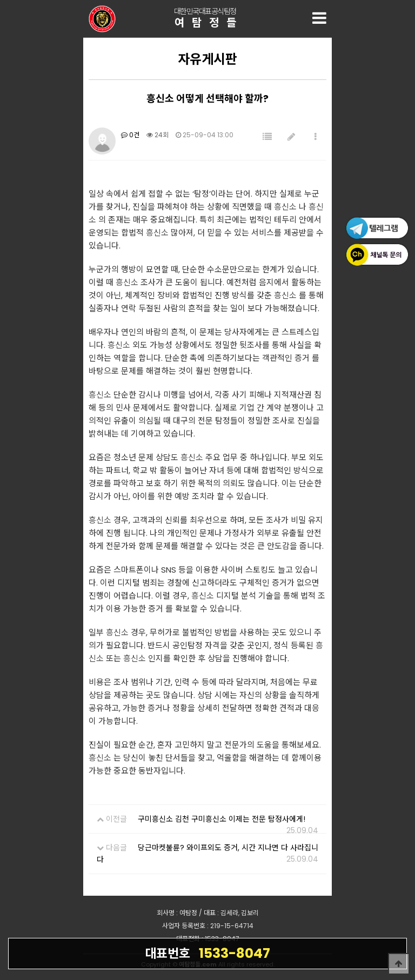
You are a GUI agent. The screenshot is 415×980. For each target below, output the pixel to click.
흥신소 (285, 207)
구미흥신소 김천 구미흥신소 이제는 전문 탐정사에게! (222, 819)
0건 (130, 135)
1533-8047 (207, 953)
